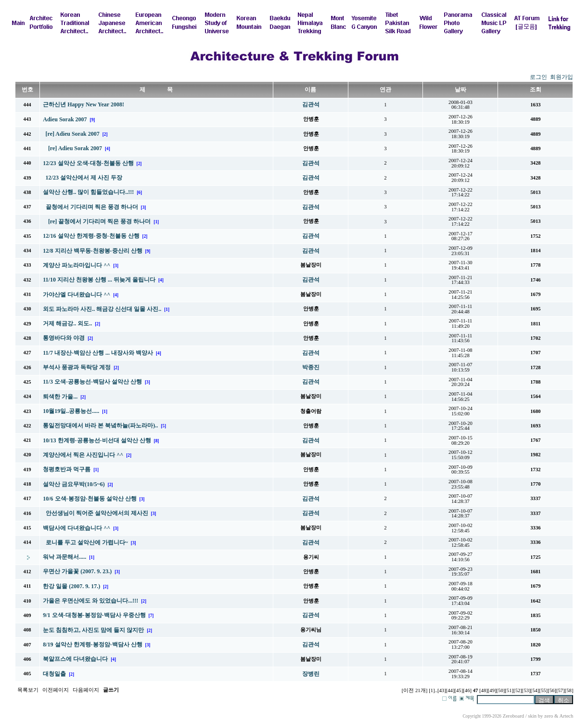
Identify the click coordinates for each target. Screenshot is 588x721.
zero (549, 716)
